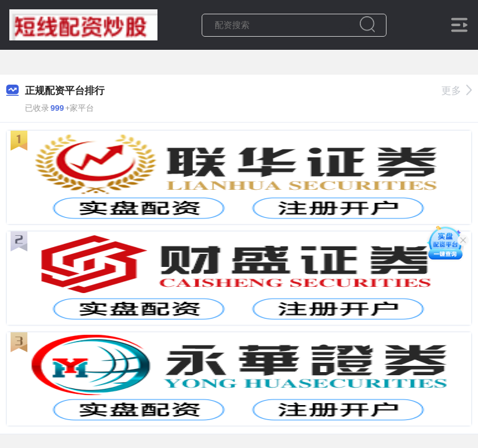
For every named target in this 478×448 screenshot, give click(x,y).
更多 (457, 91)
